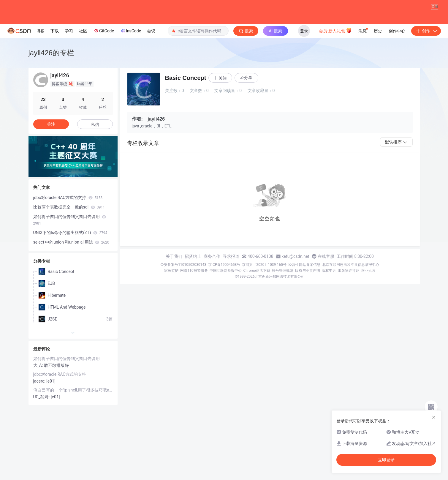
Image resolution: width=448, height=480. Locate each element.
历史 (378, 61)
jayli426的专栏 (51, 83)
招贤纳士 (193, 287)
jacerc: (40, 411)
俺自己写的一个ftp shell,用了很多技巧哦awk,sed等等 (73, 420)
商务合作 (212, 287)
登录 (304, 61)
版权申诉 (329, 301)
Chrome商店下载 (257, 301)
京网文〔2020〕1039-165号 (264, 295)
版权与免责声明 (308, 301)
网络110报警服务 (194, 301)
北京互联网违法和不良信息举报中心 (351, 295)
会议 (151, 61)
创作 (426, 61)
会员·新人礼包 (335, 61)
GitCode (104, 61)
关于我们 (174, 287)
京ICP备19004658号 (224, 295)
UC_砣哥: (42, 427)
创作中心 (397, 61)
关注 (51, 154)
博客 (40, 61)
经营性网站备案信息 (304, 295)
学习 (69, 61)
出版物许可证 (349, 301)
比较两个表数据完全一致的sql (69, 237)
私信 (95, 155)
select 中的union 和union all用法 (71, 272)
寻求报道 (231, 287)
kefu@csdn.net (296, 287)
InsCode (130, 61)
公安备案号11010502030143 (183, 295)
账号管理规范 (283, 301)
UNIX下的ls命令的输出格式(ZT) (70, 263)
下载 (55, 61)
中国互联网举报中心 (226, 301)
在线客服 (326, 287)
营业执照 (368, 301)
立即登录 (386, 460)
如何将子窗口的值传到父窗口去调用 (70, 250)
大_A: (39, 396)
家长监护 (171, 301)
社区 (83, 61)
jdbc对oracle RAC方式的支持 (68, 228)
